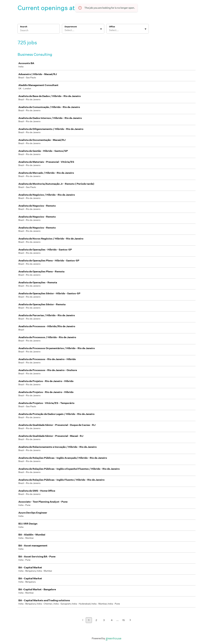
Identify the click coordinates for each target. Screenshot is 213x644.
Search (24, 27)
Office (112, 27)
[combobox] (65, 30)
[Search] (39, 31)
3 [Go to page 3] (104, 620)
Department (71, 27)
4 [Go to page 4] (112, 620)
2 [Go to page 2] (96, 620)
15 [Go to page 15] (124, 620)
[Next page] (130, 620)
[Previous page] (83, 620)
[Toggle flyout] (101, 29)
